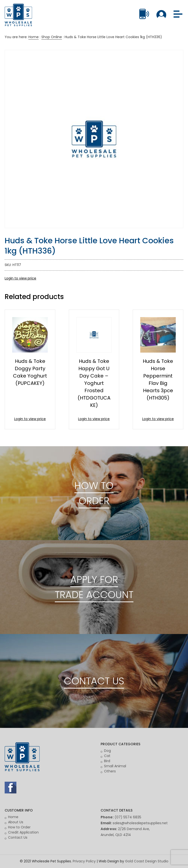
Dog (107, 751)
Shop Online (52, 37)
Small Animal (115, 766)
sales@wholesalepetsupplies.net (140, 823)
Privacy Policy (84, 861)
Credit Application (23, 832)
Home (34, 37)
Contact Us (18, 837)
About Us (16, 822)
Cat (107, 756)
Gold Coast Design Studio (147, 861)
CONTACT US (94, 681)
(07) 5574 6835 (128, 817)
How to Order (19, 827)
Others (110, 771)
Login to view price (20, 278)
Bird (107, 761)
